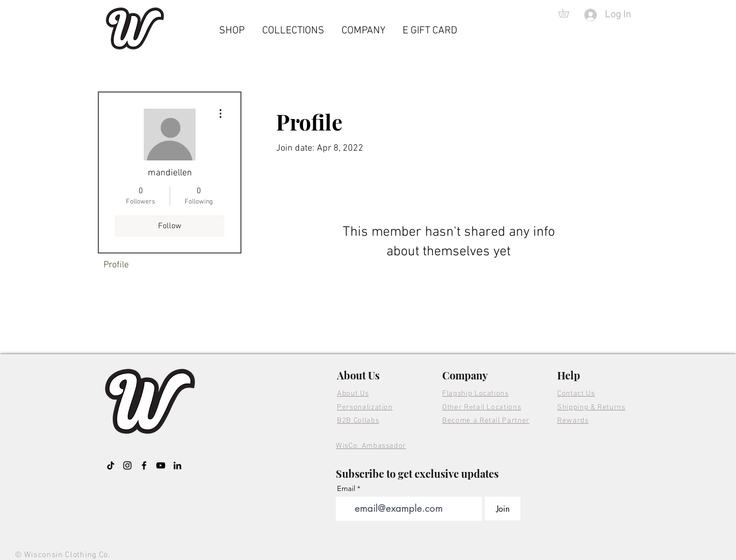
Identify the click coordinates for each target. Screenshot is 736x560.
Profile (116, 265)
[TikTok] (111, 465)
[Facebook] (144, 465)
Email (346, 488)
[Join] (503, 509)
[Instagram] (127, 465)
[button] (568, 13)
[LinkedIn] (177, 465)
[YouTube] (161, 465)
